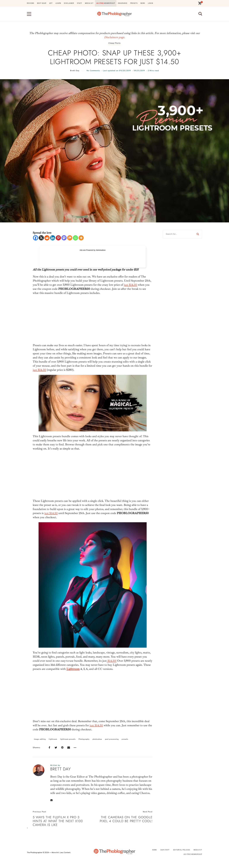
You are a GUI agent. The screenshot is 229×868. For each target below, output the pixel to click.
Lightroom (73, 669)
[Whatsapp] (75, 238)
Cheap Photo (114, 43)
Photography (84, 739)
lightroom (53, 739)
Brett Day (75, 71)
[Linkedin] (53, 238)
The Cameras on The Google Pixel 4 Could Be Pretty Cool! (126, 819)
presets (125, 739)
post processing (112, 739)
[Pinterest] (58, 238)
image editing (40, 739)
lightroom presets (68, 739)
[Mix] (70, 238)
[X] (41, 238)
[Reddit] (47, 238)
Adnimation (101, 250)
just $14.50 (130, 285)
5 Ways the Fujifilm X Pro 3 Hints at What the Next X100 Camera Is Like (58, 821)
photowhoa (97, 739)
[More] (81, 238)
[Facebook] (36, 238)
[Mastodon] (64, 238)
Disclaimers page (114, 37)
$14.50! (112, 661)
